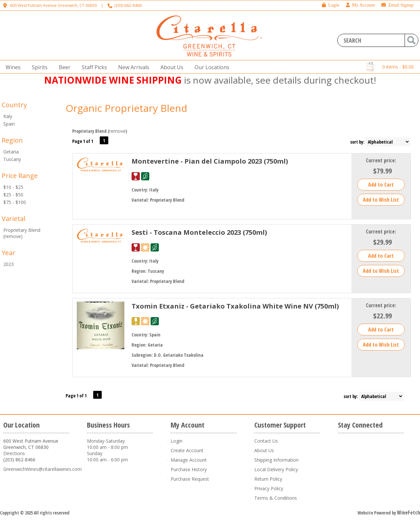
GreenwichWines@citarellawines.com (42, 469)
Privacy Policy (269, 488)
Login (330, 5)
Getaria (11, 152)
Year (9, 253)
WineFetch (409, 513)
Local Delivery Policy (276, 469)
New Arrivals (134, 67)
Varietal (13, 219)
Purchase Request (190, 479)
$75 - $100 (15, 202)
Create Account (187, 450)
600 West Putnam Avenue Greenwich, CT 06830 (53, 5)
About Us (170, 67)
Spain (9, 124)
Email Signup (397, 5)
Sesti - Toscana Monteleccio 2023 (199, 232)
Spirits (38, 67)
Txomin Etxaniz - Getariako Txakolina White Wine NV (235, 306)
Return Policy (268, 479)
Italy (8, 116)
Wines (11, 67)
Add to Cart (381, 185)
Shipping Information (276, 460)
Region (12, 140)
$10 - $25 (13, 187)
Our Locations (210, 67)
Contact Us (266, 441)
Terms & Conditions (276, 498)
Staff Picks (94, 67)
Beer (63, 67)
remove (117, 131)
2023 (9, 264)
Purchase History (189, 469)
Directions (14, 453)
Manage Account (189, 460)
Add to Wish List (381, 200)
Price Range (20, 176)
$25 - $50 (13, 195)
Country (14, 105)
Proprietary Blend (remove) (22, 233)
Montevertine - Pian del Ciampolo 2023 (210, 161)
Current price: (381, 160)
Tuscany (12, 159)
